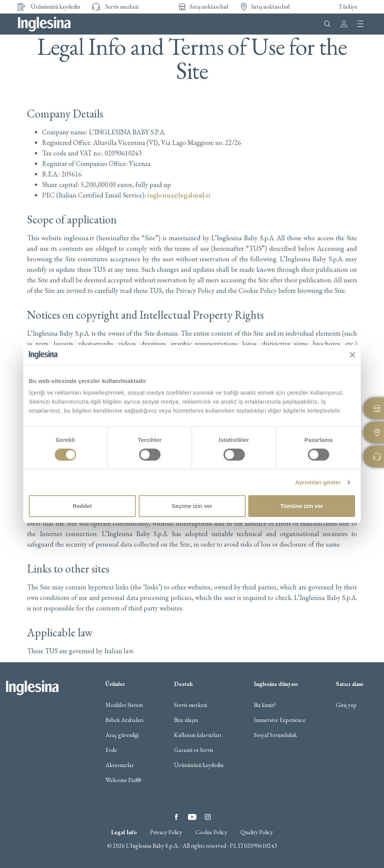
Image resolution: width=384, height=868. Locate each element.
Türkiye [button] (348, 7)
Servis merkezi (190, 705)
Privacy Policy (166, 832)
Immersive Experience (280, 720)
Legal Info (124, 832)
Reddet (82, 506)
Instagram (208, 817)
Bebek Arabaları (124, 720)
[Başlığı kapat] (352, 355)
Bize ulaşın (186, 720)
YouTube (192, 817)
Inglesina (44, 24)
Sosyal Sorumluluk (275, 735)
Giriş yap (346, 705)
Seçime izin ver (192, 506)
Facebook (176, 817)
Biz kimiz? (265, 705)
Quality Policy (257, 832)
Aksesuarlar (120, 765)
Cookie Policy (211, 832)
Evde (111, 750)
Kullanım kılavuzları (198, 735)
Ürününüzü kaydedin (199, 765)
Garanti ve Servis (194, 750)
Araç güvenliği (122, 735)
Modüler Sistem (124, 705)
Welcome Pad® (123, 780)
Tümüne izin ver (301, 506)
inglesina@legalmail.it (179, 195)
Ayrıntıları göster (318, 482)
